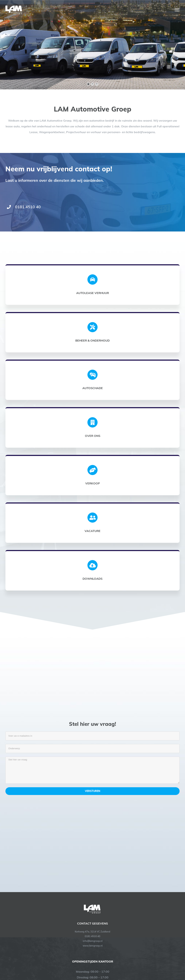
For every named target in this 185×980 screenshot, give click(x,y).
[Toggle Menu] (177, 10)
